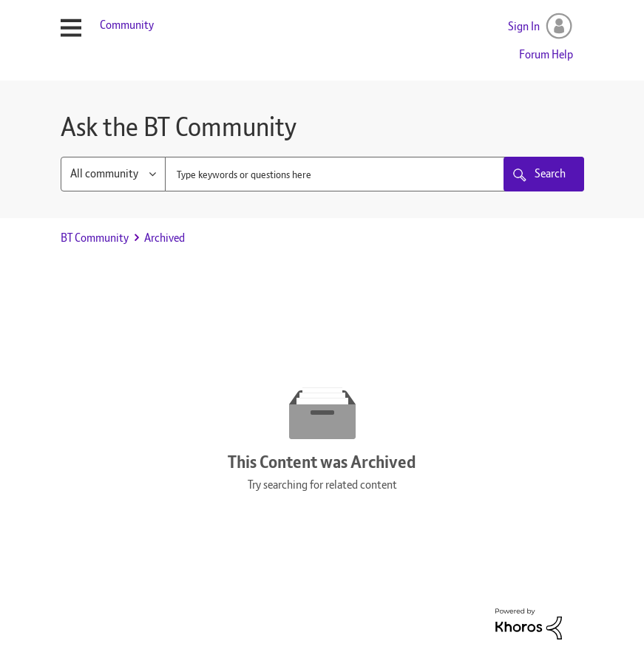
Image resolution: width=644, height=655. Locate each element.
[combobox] (374, 174)
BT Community (95, 238)
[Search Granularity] (113, 174)
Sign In (524, 26)
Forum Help (546, 54)
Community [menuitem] (127, 25)
